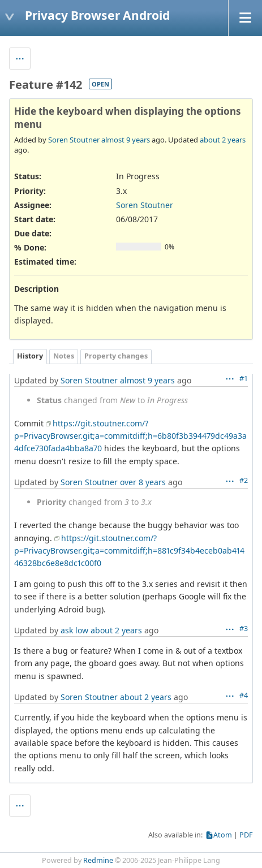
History (30, 356)
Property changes (116, 356)
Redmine (98, 860)
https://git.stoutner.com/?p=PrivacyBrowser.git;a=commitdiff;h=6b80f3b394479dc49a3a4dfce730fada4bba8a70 (130, 436)
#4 (244, 695)
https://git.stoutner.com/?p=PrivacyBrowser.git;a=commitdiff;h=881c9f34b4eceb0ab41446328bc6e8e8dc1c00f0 (129, 551)
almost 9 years (126, 140)
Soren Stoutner (74, 140)
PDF (246, 835)
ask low (74, 630)
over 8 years (143, 482)
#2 (244, 480)
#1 (244, 379)
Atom (223, 835)
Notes (64, 356)
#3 (244, 629)
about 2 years (223, 140)
